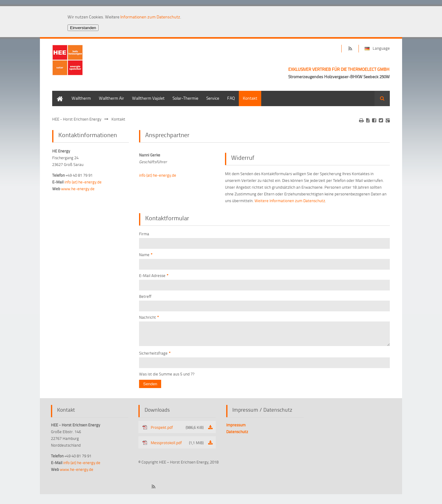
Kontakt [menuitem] (250, 98)
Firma (144, 234)
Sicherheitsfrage (155, 357)
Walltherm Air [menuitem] (111, 98)
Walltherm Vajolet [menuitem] (148, 98)
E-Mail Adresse (154, 275)
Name (146, 255)
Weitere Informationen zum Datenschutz (290, 201)
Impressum (236, 429)
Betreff (145, 296)
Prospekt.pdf (177, 431)
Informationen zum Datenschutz (150, 17)
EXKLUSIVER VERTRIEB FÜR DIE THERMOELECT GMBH (339, 69)
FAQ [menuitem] (231, 98)
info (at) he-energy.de (158, 175)
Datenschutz (237, 435)
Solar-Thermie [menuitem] (185, 98)
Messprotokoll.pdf (177, 446)
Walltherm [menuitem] (81, 98)
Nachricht (149, 317)
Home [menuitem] (58, 94)
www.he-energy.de (78, 189)
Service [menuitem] (213, 98)
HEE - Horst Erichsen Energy (77, 119)
